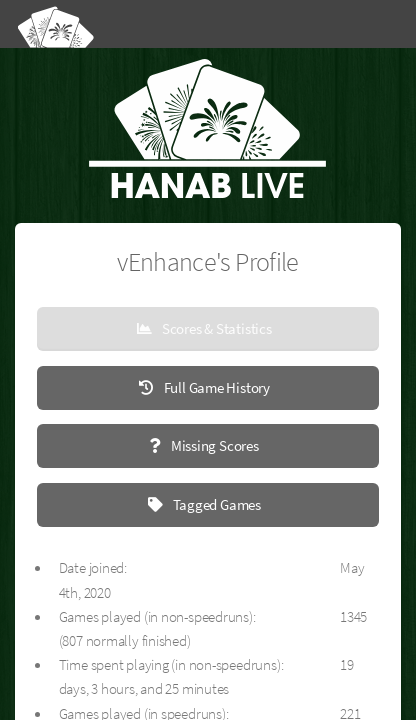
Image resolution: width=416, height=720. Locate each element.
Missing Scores (213, 446)
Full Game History (215, 388)
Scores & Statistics (215, 329)
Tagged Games (215, 505)
